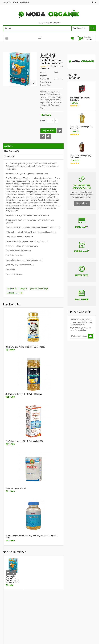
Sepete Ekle (48, 131)
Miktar (43, 120)
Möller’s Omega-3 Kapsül (16, 488)
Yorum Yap (45, 68)
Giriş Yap (16, 2)
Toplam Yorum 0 (57, 67)
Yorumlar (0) (10, 157)
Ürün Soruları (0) (12, 151)
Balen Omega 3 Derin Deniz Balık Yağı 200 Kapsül (26, 347)
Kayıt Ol (26, 2)
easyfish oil (12, 289)
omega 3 (23, 289)
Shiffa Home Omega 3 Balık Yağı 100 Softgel (24, 394)
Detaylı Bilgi (82, 203)
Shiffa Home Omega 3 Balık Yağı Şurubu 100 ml (25, 441)
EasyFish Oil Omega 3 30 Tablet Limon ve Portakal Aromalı (13, 579)
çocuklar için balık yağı (39, 289)
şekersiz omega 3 (15, 293)
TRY (94, 2)
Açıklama (8, 146)
